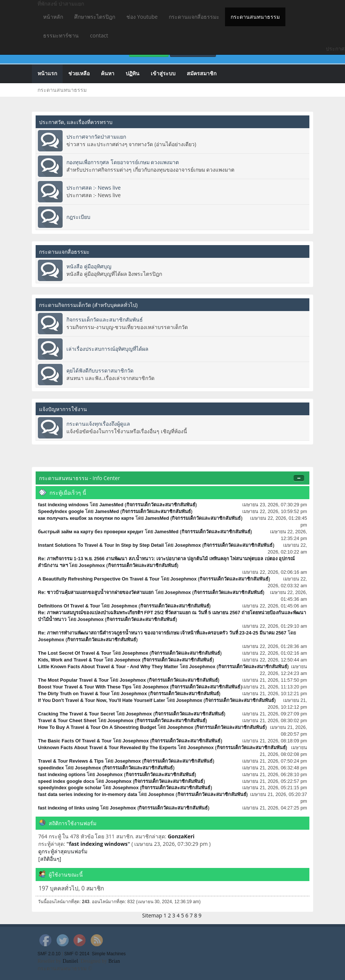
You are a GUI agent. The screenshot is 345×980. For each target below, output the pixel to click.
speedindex (51, 768)
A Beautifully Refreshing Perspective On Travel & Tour (99, 579)
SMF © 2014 (77, 954)
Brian (114, 961)
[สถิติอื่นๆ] (50, 859)
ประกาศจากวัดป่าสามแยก (96, 137)
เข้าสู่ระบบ (163, 74)
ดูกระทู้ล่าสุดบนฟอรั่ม (63, 851)
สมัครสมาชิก (202, 74)
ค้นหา (108, 74)
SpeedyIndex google (61, 512)
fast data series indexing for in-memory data (88, 794)
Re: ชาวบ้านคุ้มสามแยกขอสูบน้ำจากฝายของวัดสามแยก (96, 592)
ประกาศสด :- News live (94, 188)
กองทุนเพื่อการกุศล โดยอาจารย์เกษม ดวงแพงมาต (123, 162)
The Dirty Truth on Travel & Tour (74, 694)
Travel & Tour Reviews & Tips (71, 761)
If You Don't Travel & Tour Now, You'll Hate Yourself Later (101, 700)
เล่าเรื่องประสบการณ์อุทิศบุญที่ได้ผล (107, 349)
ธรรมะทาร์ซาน (61, 35)
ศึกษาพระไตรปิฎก (95, 17)
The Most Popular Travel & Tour (73, 680)
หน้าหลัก (53, 17)
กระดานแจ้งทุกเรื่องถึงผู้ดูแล (98, 424)
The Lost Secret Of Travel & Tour (74, 653)
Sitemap (152, 915)
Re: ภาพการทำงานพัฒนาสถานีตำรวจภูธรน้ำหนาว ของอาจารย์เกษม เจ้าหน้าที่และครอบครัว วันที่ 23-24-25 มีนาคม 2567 (162, 633)
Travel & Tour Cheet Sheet (67, 721)
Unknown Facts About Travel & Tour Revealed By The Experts (107, 748)
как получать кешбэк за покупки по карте (86, 518)
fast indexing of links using (68, 808)
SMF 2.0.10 (49, 954)
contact (99, 35)
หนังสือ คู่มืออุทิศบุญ (89, 266)
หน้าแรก (47, 74)
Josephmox (188, 545)
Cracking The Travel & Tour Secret (76, 714)
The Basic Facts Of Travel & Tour (75, 741)
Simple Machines (109, 954)
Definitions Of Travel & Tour (69, 606)
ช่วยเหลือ (79, 74)
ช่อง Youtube (142, 17)
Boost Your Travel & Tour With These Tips (85, 687)
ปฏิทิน (133, 74)
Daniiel (70, 961)
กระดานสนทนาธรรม (255, 17)
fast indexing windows (63, 505)
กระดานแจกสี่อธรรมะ (194, 17)
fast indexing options (62, 775)
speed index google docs (66, 781)
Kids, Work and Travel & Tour (70, 660)
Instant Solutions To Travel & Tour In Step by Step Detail (101, 545)
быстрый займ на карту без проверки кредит (91, 532)
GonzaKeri (181, 836)
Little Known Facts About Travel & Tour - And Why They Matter (108, 667)
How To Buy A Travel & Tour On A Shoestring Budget (97, 727)
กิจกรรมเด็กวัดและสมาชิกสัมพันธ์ (105, 319)
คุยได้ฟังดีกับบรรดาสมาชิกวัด (100, 370)
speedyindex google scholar (70, 788)
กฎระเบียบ (78, 217)
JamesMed (111, 505)
